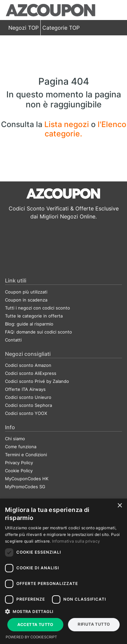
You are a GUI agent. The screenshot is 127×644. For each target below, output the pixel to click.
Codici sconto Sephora (28, 405)
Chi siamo (15, 439)
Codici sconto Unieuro (28, 397)
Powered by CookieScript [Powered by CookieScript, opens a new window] (31, 637)
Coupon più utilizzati (26, 292)
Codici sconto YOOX (26, 413)
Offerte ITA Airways (25, 389)
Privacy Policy (19, 463)
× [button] (119, 506)
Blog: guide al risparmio (29, 324)
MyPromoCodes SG (25, 487)
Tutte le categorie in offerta (34, 316)
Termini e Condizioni (26, 455)
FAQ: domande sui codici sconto (38, 332)
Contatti (13, 340)
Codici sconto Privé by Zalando (37, 381)
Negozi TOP (23, 28)
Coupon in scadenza (26, 300)
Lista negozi (68, 124)
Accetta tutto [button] (35, 624)
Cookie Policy (19, 471)
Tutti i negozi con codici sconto (37, 308)
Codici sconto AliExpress (31, 373)
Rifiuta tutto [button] (94, 624)
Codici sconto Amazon (28, 365)
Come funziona (21, 447)
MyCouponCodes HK (27, 479)
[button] (63, 611)
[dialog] (63, 571)
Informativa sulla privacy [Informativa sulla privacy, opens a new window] (76, 541)
